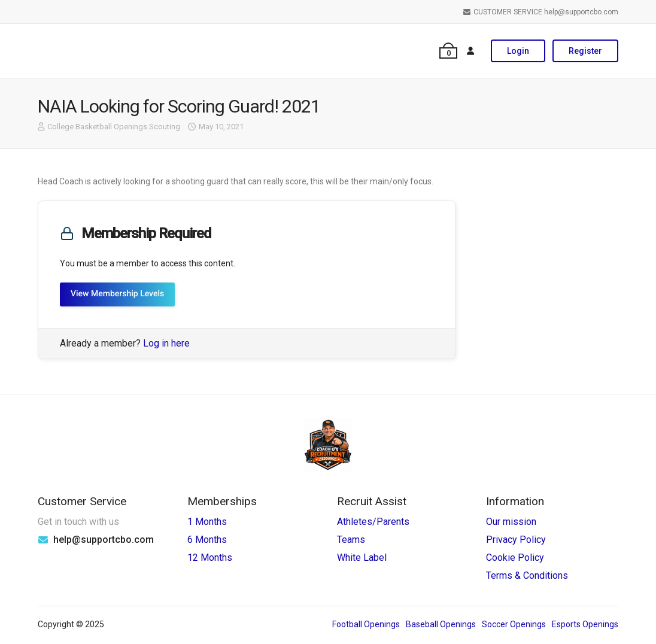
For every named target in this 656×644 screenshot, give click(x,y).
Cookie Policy (515, 558)
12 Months (210, 558)
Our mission (511, 522)
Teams (351, 540)
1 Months (207, 522)
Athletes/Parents (373, 522)
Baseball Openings (441, 624)
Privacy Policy (516, 540)
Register (585, 51)
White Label (362, 558)
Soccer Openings (514, 624)
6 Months (207, 540)
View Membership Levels (117, 294)
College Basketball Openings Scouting (114, 127)
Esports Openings (585, 624)
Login (518, 51)
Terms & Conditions (527, 575)
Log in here (166, 343)
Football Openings (366, 624)
